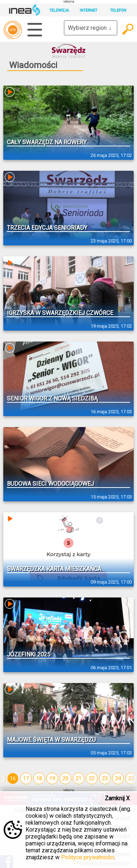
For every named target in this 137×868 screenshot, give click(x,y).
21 (79, 778)
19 (52, 778)
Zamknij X (117, 798)
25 (131, 778)
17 (26, 778)
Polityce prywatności (88, 857)
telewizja (13, 30)
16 (13, 778)
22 (92, 778)
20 (65, 778)
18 (39, 778)
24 (118, 778)
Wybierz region (91, 28)
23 (105, 778)
